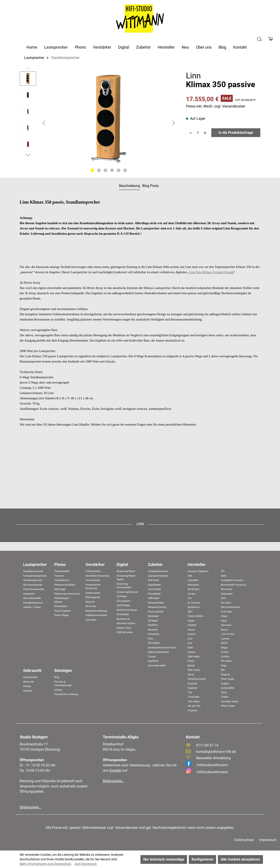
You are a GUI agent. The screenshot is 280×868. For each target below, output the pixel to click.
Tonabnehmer (62, 580)
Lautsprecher (35, 564)
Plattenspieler (62, 571)
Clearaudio (227, 594)
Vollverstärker (93, 571)
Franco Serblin (196, 616)
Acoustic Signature (198, 571)
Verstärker (95, 564)
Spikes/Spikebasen (158, 652)
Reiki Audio (194, 670)
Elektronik (29, 682)
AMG (224, 576)
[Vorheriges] (44, 123)
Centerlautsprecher (34, 589)
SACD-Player (123, 605)
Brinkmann (194, 589)
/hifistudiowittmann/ (207, 765)
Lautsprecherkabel (158, 576)
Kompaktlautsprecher (35, 576)
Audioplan (193, 580)
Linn (190, 639)
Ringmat (226, 675)
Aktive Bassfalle (32, 598)
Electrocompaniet (231, 607)
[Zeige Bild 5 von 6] (119, 170)
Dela (223, 598)
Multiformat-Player (127, 610)
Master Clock (124, 628)
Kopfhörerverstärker (96, 615)
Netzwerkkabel (156, 603)
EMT (190, 612)
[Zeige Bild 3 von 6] (105, 170)
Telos (224, 693)
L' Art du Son (228, 634)
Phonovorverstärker (65, 585)
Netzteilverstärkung (96, 611)
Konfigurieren (202, 859)
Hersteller (197, 564)
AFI (223, 571)
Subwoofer (29, 594)
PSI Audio (226, 661)
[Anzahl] (198, 133)
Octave (225, 652)
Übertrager (60, 589)
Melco (224, 643)
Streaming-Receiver (127, 592)
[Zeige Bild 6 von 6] (125, 170)
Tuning (151, 657)
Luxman (225, 639)
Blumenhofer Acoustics (234, 585)
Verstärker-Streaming (97, 576)
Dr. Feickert (194, 603)
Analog (27, 686)
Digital (122, 564)
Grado (191, 621)
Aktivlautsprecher (33, 585)
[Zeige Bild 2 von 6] (99, 170)
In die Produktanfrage (236, 133)
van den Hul (194, 706)
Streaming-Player (126, 571)
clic (190, 598)
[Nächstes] (174, 123)
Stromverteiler (156, 612)
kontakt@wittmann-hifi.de (216, 752)
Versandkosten (127, 828)
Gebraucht (32, 670)
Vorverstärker (93, 580)
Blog (57, 677)
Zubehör (155, 564)
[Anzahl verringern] (191, 133)
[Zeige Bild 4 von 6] (112, 170)
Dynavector (194, 607)
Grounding (153, 634)
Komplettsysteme (33, 603)
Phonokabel (61, 606)
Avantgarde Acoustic (232, 580)
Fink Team (227, 612)
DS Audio (226, 603)
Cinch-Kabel (154, 589)
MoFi (190, 648)
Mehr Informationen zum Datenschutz (45, 864)
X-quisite (192, 710)
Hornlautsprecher (33, 580)
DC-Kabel (153, 621)
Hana (224, 621)
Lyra (190, 643)
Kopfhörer (153, 661)
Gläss (224, 616)
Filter (151, 639)
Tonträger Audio (230, 702)
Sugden (225, 684)
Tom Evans (194, 702)
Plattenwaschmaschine (67, 594)
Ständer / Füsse (32, 607)
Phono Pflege (61, 615)
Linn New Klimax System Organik (211, 272)
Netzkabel (153, 616)
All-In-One (91, 606)
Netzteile (153, 630)
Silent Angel (227, 679)
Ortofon (225, 657)
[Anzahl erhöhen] (205, 133)
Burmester (227, 589)
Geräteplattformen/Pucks (162, 648)
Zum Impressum (86, 864)
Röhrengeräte (93, 597)
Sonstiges (91, 620)
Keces (224, 630)
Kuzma (191, 634)
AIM (190, 576)
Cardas (192, 594)
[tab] (129, 186)
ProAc (191, 661)
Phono (60, 564)
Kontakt (115, 770)
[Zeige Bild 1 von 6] (92, 170)
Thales (225, 697)
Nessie (192, 652)
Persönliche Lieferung (66, 694)
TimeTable (193, 697)
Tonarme (59, 576)
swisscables (228, 688)
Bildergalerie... (31, 807)
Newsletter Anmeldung (213, 758)
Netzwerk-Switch (126, 623)
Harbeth (192, 625)
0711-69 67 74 (207, 745)
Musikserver (123, 619)
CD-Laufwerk (123, 601)
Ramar (191, 666)
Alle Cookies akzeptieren (240, 859)
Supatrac (193, 688)
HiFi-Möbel (154, 643)
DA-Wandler (123, 614)
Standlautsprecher (33, 571)
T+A (190, 693)
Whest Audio (228, 706)
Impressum (268, 840)
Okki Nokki (194, 657)
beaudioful (193, 585)
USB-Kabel (154, 598)
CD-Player (122, 596)
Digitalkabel (154, 585)
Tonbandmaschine (158, 571)
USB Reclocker (125, 632)
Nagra (224, 648)
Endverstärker (93, 593)
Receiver (90, 602)
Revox (191, 675)
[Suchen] (260, 39)
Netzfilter (153, 625)
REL (223, 670)
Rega (224, 666)
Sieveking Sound (197, 679)
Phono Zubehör (62, 611)
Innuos (191, 630)
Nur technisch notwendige (164, 859)
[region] (98, 123)
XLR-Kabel (153, 580)
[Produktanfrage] (270, 39)
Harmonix (226, 625)
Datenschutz (244, 840)
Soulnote (192, 684)
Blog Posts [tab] (150, 186)
